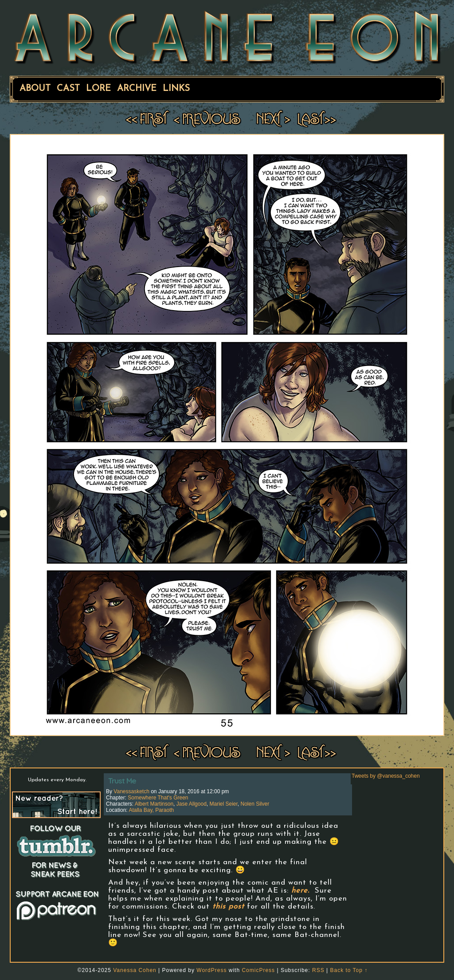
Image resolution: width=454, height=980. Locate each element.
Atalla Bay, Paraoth (151, 810)
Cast (68, 89)
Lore (98, 89)
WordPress (211, 970)
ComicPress (258, 970)
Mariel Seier (223, 804)
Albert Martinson (154, 804)
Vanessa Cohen (135, 970)
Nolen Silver (255, 804)
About (35, 89)
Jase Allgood (192, 804)
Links (176, 89)
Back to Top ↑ (349, 970)
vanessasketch (131, 791)
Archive (137, 89)
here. (300, 891)
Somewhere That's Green (158, 798)
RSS (318, 970)
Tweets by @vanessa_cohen (386, 776)
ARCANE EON (227, 37)
